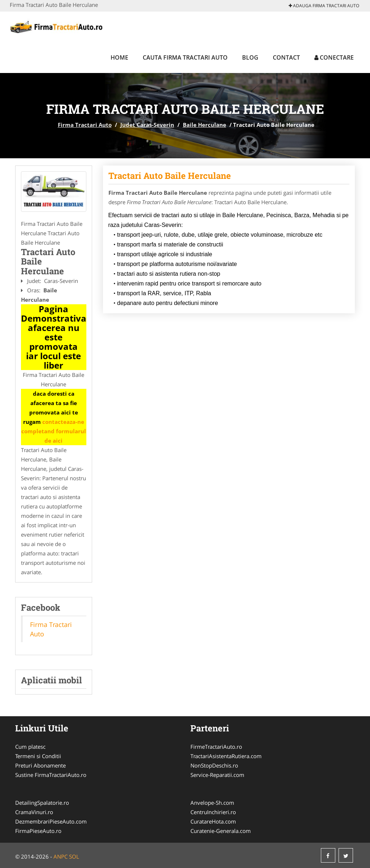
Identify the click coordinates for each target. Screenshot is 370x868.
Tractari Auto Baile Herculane (170, 176)
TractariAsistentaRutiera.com (226, 756)
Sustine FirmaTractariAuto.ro (51, 775)
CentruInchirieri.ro (213, 812)
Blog (250, 57)
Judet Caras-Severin (147, 125)
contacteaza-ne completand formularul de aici (54, 431)
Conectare (334, 57)
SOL (74, 856)
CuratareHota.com (213, 821)
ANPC (61, 856)
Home (119, 57)
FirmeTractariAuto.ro (216, 747)
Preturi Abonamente (40, 765)
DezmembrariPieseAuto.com (51, 821)
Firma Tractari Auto (85, 125)
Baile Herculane (205, 125)
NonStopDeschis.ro (214, 765)
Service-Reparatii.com (217, 775)
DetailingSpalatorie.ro (42, 803)
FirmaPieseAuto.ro (38, 831)
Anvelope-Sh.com (212, 803)
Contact (286, 57)
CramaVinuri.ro (34, 812)
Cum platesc (30, 747)
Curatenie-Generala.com (221, 831)
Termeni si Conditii (38, 756)
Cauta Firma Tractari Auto (185, 57)
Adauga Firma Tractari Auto (324, 6)
